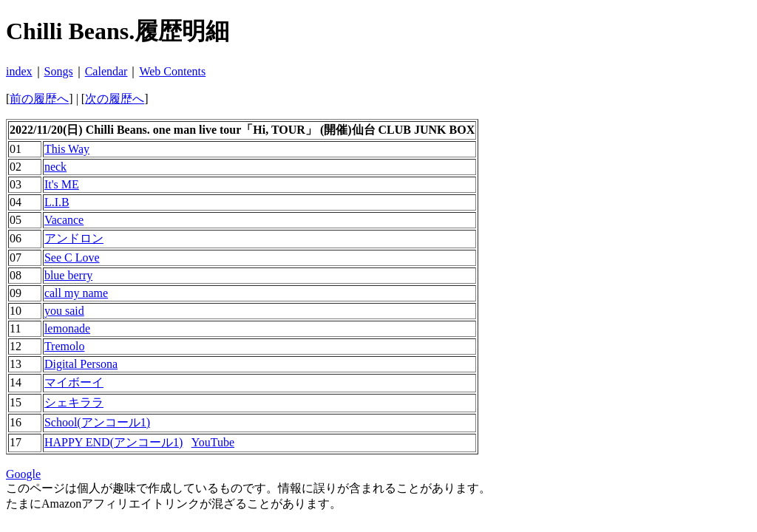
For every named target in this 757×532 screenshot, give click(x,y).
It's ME (62, 184)
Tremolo (65, 346)
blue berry (68, 275)
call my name (76, 293)
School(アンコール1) (97, 422)
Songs (59, 71)
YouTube (213, 442)
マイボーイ (74, 382)
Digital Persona (81, 364)
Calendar (106, 71)
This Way (67, 149)
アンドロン (74, 238)
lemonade (67, 328)
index (19, 71)
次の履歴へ (115, 99)
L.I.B (57, 202)
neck (55, 167)
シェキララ (74, 402)
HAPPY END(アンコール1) (113, 442)
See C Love (72, 258)
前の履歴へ (39, 99)
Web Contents (172, 71)
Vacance (64, 220)
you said (64, 311)
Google (23, 474)
